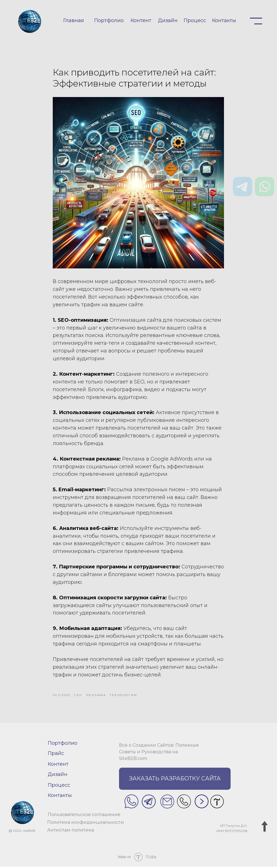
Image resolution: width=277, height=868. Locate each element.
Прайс (56, 755)
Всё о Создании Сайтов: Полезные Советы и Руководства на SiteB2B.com (159, 753)
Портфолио (109, 20)
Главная (74, 20)
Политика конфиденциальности (86, 824)
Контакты (224, 20)
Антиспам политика (71, 831)
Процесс (195, 20)
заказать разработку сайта (175, 780)
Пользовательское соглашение (84, 816)
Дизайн (168, 20)
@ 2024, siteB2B (22, 832)
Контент (141, 20)
